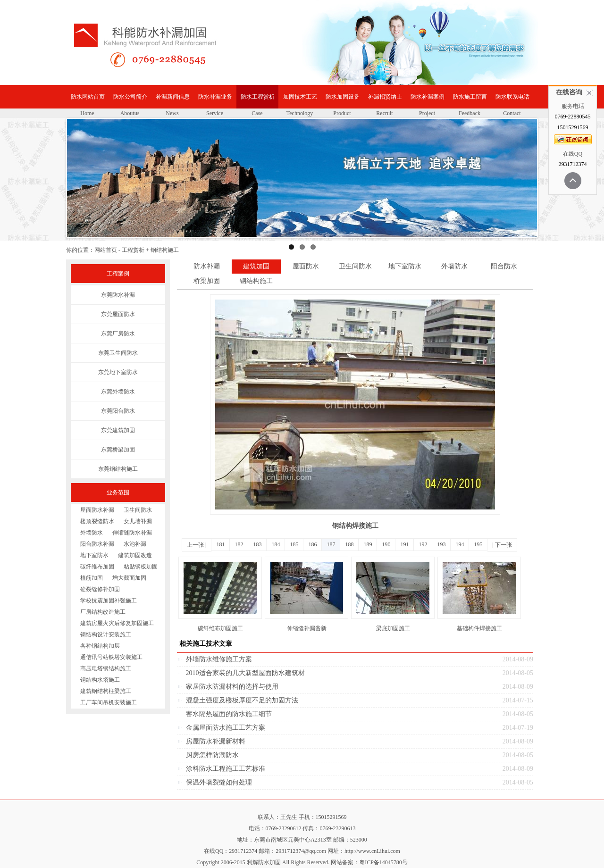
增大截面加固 (129, 578)
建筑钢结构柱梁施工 (106, 691)
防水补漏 (207, 266)
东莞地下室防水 (118, 372)
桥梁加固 (207, 281)
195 (478, 544)
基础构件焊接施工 (479, 628)
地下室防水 (94, 555)
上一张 (195, 545)
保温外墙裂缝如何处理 (219, 782)
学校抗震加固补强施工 (109, 601)
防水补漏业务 (215, 97)
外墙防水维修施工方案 (219, 659)
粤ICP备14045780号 (383, 862)
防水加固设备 (343, 97)
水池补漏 (135, 544)
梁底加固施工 (393, 628)
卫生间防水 (138, 510)
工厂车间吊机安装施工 (109, 702)
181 (220, 544)
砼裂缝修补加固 (100, 589)
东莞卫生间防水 (118, 353)
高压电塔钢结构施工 (106, 668)
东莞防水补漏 (118, 295)
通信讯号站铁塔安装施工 (111, 657)
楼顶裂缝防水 (97, 521)
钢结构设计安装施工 (106, 634)
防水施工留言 (470, 97)
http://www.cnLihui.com (372, 851)
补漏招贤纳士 (385, 97)
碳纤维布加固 (97, 567)
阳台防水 (504, 266)
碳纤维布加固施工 (220, 628)
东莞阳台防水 (118, 411)
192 (423, 544)
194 (460, 544)
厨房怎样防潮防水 (212, 755)
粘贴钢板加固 (141, 567)
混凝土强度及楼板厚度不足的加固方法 (242, 700)
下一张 (503, 545)
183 (257, 544)
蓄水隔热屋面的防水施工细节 (229, 714)
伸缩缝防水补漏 (132, 533)
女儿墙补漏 (138, 521)
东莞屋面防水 (118, 314)
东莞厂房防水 (118, 334)
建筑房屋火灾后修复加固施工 (117, 623)
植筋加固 (92, 578)
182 (239, 544)
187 (331, 544)
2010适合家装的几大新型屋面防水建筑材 (245, 673)
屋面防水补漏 (97, 510)
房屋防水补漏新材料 (216, 741)
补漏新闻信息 (173, 97)
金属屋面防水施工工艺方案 (226, 728)
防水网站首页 (88, 97)
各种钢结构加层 (100, 646)
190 (386, 544)
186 (312, 544)
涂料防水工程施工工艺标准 (226, 769)
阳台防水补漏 (97, 544)
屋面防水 (306, 266)
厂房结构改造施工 (103, 612)
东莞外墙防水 (118, 392)
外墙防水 (92, 533)
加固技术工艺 (300, 97)
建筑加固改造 (135, 555)
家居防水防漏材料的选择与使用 (232, 687)
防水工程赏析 (258, 97)
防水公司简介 (130, 97)
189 (368, 544)
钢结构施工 (256, 281)
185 (294, 544)
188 (349, 544)
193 (441, 544)
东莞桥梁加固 (118, 450)
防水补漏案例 (428, 97)
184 (276, 544)
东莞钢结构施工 (118, 469)
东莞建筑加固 (118, 430)
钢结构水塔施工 (100, 680)
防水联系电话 (512, 97)
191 (404, 544)
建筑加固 (256, 266)
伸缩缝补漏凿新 (307, 628)
